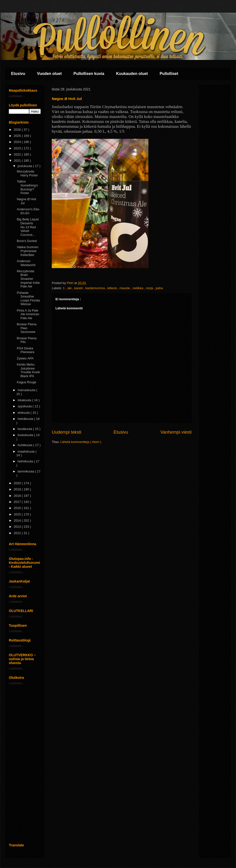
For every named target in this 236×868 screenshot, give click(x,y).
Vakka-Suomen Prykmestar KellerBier (27, 251)
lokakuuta (25, 400)
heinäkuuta (26, 419)
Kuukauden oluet (132, 74)
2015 (18, 514)
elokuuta (24, 413)
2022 (18, 154)
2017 (18, 502)
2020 (18, 483)
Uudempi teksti (66, 432)
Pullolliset (169, 74)
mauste (125, 288)
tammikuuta (26, 471)
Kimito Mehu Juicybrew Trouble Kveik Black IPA (28, 370)
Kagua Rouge (26, 382)
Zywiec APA (25, 358)
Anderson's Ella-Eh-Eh (28, 211)
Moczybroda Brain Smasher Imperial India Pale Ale (28, 279)
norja (150, 288)
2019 (18, 489)
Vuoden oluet (49, 74)
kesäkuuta (25, 429)
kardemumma (96, 288)
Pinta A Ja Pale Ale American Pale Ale (28, 314)
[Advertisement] (25, 764)
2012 (18, 533)
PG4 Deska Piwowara (25, 350)
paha (159, 288)
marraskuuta (27, 390)
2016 (18, 508)
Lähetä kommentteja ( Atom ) (81, 442)
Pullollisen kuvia (89, 74)
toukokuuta (26, 435)
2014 (18, 520)
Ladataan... (17, 96)
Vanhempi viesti (176, 432)
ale (70, 288)
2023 (18, 148)
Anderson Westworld (26, 263)
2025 (18, 136)
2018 (18, 496)
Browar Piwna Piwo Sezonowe (26, 328)
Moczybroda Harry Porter (27, 173)
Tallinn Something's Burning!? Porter (27, 187)
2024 (18, 142)
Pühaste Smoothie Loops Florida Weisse (28, 299)
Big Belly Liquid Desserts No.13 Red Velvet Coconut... (28, 227)
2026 (18, 130)
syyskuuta (25, 406)
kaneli (79, 288)
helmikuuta (26, 461)
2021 (18, 161)
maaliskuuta (27, 451)
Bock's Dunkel (27, 241)
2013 (18, 527)
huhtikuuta (26, 445)
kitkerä (113, 288)
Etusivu (18, 74)
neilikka (138, 288)
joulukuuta (25, 166)
